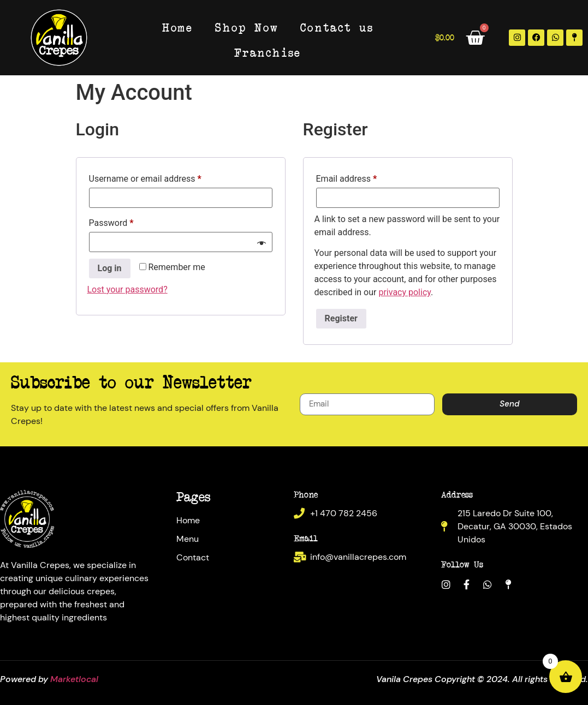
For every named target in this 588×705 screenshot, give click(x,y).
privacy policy (405, 292)
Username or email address (162, 177)
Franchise (268, 52)
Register (341, 318)
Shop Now (247, 27)
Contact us (337, 27)
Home (178, 27)
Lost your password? (127, 289)
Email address (364, 177)
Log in (110, 268)
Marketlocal (74, 679)
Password (128, 221)
